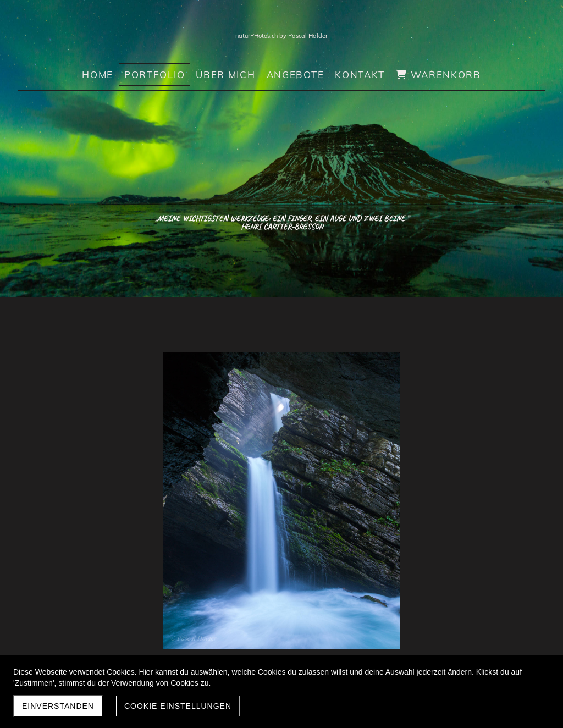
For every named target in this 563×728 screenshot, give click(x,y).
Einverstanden (58, 706)
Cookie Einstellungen (178, 706)
